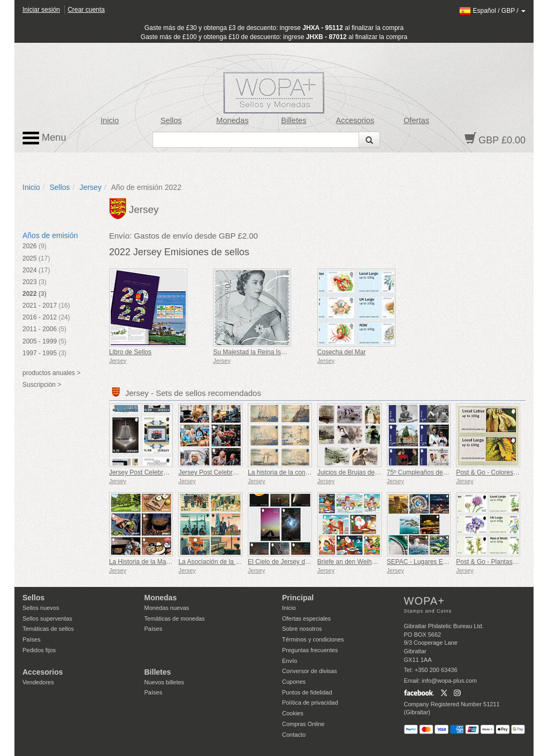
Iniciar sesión (41, 10)
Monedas (232, 120)
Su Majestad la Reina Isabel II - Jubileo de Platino (284, 352)
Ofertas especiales (306, 618)
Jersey (90, 187)
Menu (44, 138)
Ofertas (416, 120)
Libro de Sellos (130, 352)
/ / (492, 11)
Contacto (294, 735)
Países (32, 639)
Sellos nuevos (41, 608)
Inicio (110, 120)
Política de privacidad (310, 702)
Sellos (171, 120)
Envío (290, 661)
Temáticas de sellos (48, 629)
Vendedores (38, 682)
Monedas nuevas (167, 608)
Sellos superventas (47, 618)
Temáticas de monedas (175, 618)
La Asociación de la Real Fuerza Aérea (234, 562)
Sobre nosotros (302, 629)
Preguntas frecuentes (310, 650)
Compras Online (303, 724)
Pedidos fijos (39, 650)
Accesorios (355, 120)
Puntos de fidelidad (307, 692)
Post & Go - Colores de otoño (498, 472)
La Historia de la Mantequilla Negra (159, 562)
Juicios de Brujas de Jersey (356, 472)
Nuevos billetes (165, 682)
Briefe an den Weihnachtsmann (362, 562)
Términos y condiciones (313, 639)
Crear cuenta (86, 10)
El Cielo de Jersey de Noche (288, 562)
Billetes (294, 120)
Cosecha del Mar (342, 352)
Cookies (293, 713)
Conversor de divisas (310, 671)
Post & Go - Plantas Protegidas (500, 562)
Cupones (294, 682)
